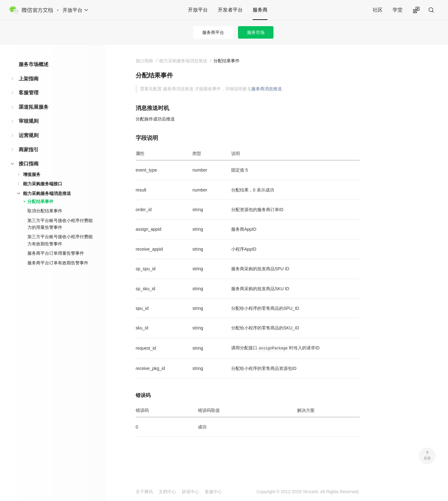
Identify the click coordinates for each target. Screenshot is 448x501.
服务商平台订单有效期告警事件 (58, 263)
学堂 (398, 10)
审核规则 (29, 121)
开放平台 (198, 10)
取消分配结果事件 (45, 211)
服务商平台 (213, 32)
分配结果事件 (40, 201)
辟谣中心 (190, 492)
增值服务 (32, 174)
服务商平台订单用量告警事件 (56, 253)
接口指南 (29, 164)
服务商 (260, 10)
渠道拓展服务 (34, 107)
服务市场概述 (34, 64)
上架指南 (29, 79)
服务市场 (256, 32)
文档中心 (167, 492)
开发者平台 (230, 10)
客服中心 (213, 492)
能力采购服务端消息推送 (47, 193)
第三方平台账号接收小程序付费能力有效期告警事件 (60, 240)
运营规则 (29, 135)
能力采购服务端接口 (43, 184)
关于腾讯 (144, 492)
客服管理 (29, 93)
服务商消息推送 (267, 89)
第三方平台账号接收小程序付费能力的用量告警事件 (60, 224)
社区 (378, 10)
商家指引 (29, 150)
